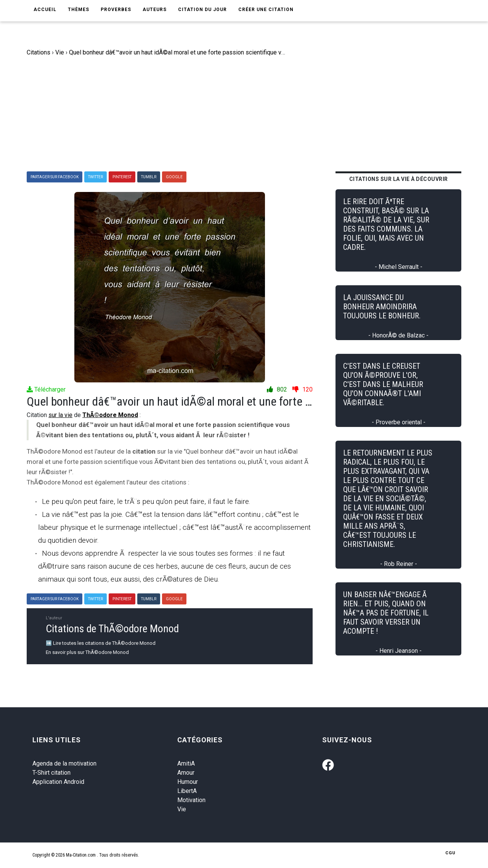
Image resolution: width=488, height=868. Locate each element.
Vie (182, 809)
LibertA (187, 791)
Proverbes (116, 10)
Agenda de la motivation (64, 763)
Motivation (191, 800)
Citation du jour (202, 10)
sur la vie (60, 415)
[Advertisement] (250, 114)
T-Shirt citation (51, 773)
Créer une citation (266, 10)
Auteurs (155, 10)
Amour (186, 773)
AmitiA (186, 763)
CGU (450, 853)
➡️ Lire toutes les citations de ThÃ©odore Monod (101, 643)
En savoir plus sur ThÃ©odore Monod (87, 652)
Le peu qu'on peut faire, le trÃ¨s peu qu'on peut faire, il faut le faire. (146, 501)
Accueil (45, 10)
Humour (188, 782)
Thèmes (79, 10)
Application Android (58, 782)
